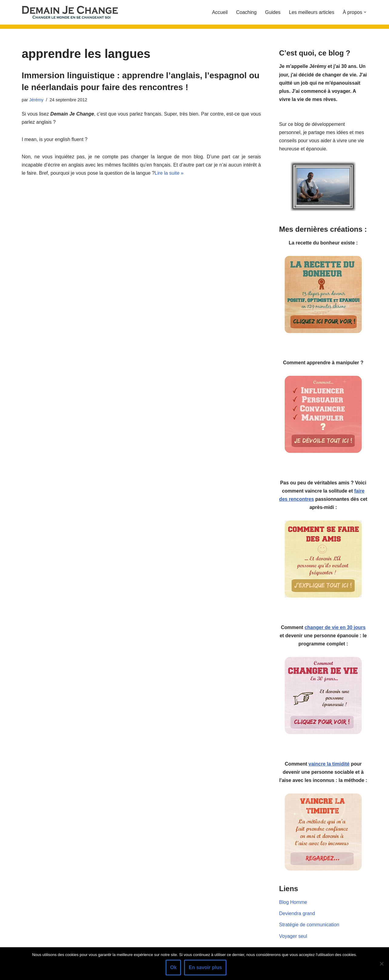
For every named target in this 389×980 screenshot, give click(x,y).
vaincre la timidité (329, 764)
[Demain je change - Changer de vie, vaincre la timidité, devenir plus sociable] (75, 12)
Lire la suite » (169, 173)
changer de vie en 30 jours (335, 627)
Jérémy (36, 100)
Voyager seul (293, 936)
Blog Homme (293, 902)
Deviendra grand (297, 913)
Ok (173, 967)
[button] (365, 12)
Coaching (246, 12)
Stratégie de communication (309, 925)
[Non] (381, 964)
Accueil (220, 12)
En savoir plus (205, 967)
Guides (273, 12)
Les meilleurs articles (312, 12)
